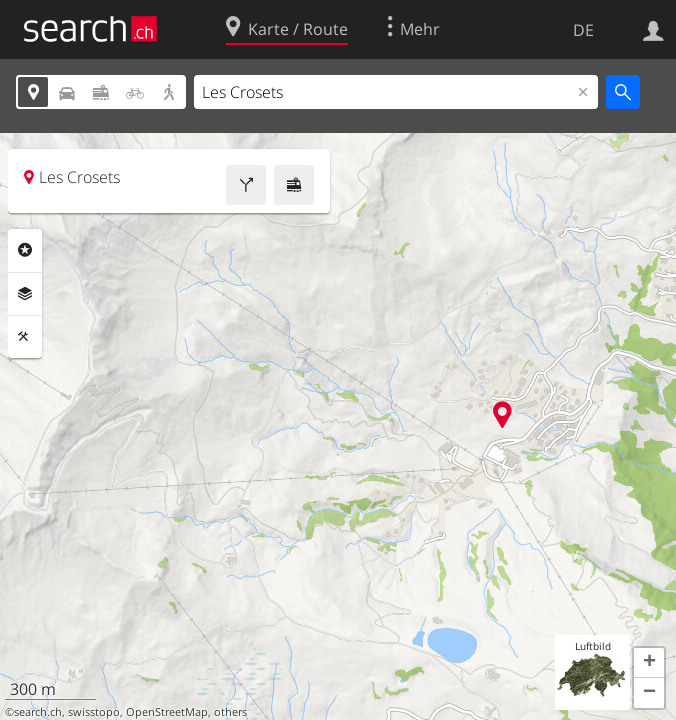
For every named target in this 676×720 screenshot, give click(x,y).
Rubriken (25, 250)
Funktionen (25, 337)
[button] (649, 663)
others (230, 712)
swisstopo (94, 712)
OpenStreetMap (167, 712)
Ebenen (25, 294)
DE (583, 30)
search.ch (38, 712)
